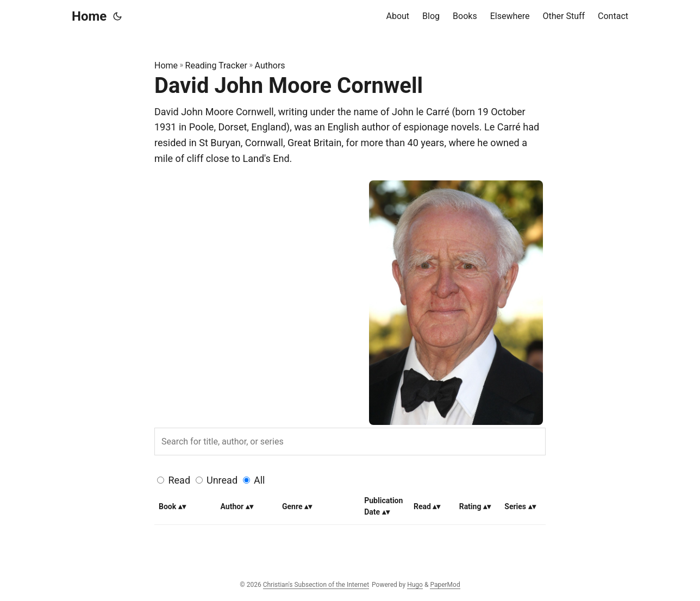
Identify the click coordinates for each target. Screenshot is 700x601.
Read (179, 480)
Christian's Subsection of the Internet (316, 585)
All (260, 480)
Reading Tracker (216, 65)
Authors (270, 65)
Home (89, 16)
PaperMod (445, 585)
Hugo (415, 585)
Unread (222, 480)
